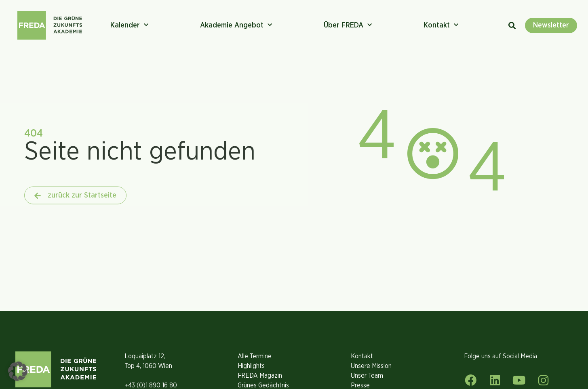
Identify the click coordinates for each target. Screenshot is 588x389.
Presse (360, 385)
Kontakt (441, 25)
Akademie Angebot (236, 25)
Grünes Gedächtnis (263, 385)
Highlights (251, 366)
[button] (18, 371)
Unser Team (367, 376)
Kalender (129, 25)
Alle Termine (255, 356)
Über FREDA (348, 25)
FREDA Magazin (260, 376)
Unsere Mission (371, 366)
